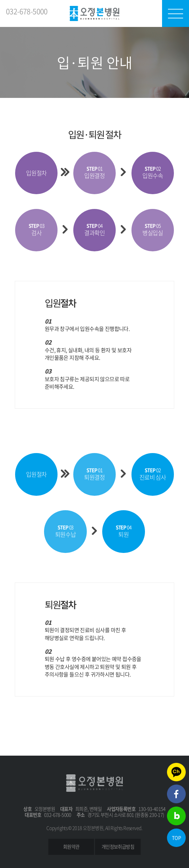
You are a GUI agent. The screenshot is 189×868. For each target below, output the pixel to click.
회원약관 (71, 847)
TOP (176, 838)
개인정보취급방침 (118, 847)
